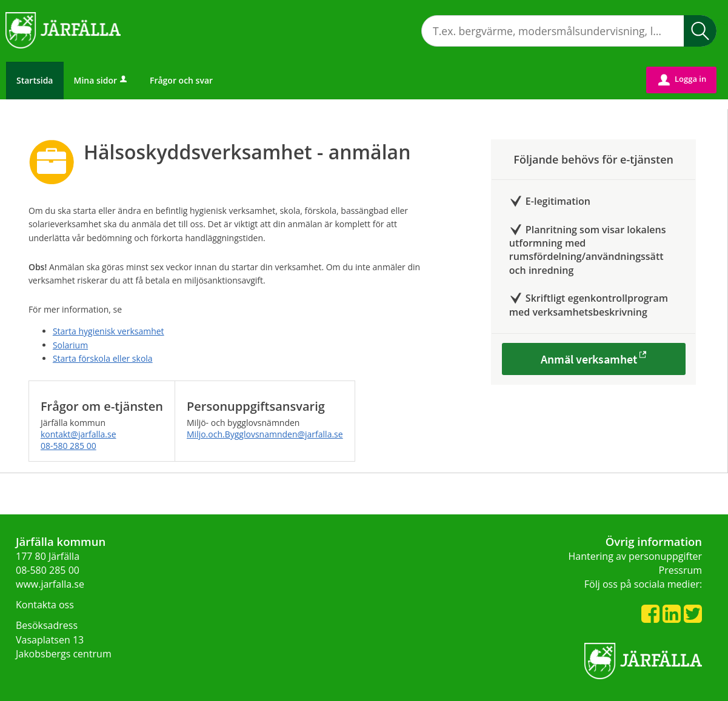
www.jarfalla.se (50, 584)
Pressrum (681, 570)
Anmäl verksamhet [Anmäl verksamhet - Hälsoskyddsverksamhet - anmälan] (589, 359)
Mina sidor (102, 80)
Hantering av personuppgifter (636, 556)
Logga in (682, 79)
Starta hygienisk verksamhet (109, 331)
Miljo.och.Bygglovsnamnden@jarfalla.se (265, 434)
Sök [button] (700, 31)
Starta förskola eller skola (103, 358)
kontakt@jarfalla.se (78, 434)
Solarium (70, 345)
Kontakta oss (45, 605)
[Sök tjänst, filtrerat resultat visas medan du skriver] (569, 31)
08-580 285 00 (68, 446)
